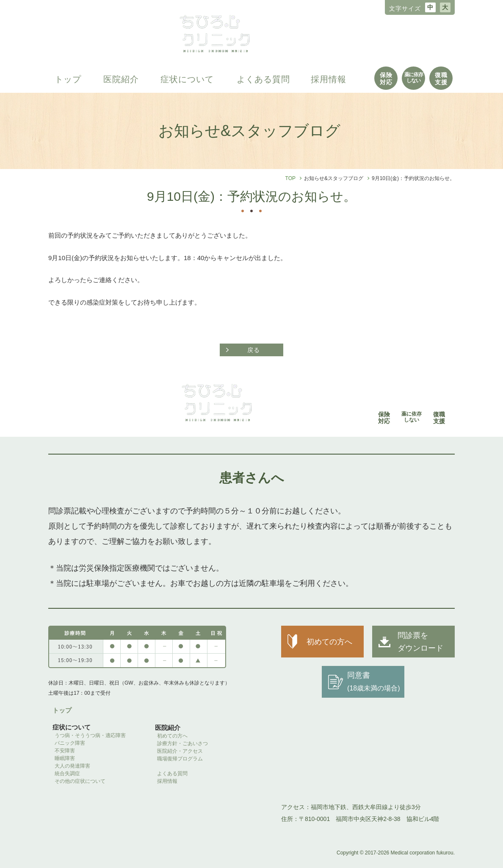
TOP (290, 178)
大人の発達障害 (72, 766)
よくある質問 (263, 79)
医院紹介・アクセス (180, 751)
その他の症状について (80, 781)
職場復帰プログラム (182, 759)
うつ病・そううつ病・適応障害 (90, 735)
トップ (68, 79)
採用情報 (329, 79)
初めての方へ (172, 736)
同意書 (373, 681)
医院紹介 (121, 79)
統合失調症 (67, 774)
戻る (254, 350)
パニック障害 (70, 743)
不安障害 (65, 751)
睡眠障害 (65, 758)
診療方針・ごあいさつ (182, 743)
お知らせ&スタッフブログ (334, 178)
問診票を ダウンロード (420, 642)
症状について (187, 79)
